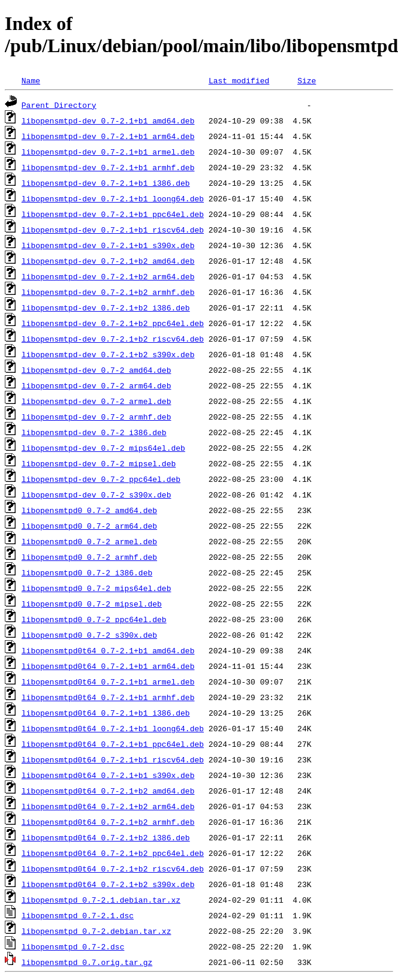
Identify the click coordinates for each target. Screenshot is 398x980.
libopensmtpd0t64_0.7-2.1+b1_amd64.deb (108, 650)
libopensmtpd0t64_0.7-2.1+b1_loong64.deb (113, 728)
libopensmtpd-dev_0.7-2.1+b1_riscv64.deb (113, 230)
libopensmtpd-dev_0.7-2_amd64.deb (97, 370)
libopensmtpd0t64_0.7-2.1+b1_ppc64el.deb (113, 744)
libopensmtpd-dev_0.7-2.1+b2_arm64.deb (108, 276)
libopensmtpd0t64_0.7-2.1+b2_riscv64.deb (113, 869)
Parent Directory (59, 105)
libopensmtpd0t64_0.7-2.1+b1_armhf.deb (108, 697)
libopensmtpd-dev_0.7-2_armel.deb (97, 401)
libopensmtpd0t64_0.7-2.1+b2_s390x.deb (108, 884)
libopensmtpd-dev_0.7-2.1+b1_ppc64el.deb (113, 214)
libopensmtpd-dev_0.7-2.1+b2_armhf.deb (108, 292)
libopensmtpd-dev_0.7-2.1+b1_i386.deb (106, 183)
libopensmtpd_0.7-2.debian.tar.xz (97, 931)
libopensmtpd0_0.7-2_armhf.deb (89, 557)
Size (307, 80)
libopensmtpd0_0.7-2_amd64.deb (89, 510)
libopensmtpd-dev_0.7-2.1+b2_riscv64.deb (113, 339)
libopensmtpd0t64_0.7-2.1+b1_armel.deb (108, 682)
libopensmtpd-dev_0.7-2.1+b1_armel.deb (108, 152)
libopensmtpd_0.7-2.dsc (73, 946)
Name (31, 80)
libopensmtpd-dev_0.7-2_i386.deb (94, 432)
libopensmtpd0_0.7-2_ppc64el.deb (94, 619)
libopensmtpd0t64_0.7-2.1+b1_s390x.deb (108, 775)
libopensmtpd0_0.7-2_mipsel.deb (92, 604)
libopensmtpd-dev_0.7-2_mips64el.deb (103, 448)
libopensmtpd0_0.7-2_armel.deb (89, 541)
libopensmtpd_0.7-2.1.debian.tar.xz (101, 900)
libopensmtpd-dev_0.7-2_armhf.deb (97, 417)
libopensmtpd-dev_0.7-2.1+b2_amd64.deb (108, 261)
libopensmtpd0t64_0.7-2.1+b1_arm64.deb (108, 666)
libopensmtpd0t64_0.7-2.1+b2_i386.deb (106, 837)
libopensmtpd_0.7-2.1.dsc (78, 915)
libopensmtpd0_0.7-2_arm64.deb (89, 526)
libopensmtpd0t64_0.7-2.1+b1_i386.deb (106, 713)
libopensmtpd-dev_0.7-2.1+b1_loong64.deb (113, 198)
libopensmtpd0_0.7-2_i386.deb (87, 572)
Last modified (239, 80)
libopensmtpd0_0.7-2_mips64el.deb (97, 588)
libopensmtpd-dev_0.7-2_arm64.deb (97, 385)
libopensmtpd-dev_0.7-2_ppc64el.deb (101, 479)
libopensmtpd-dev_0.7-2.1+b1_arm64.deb (108, 136)
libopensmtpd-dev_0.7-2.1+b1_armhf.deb (108, 167)
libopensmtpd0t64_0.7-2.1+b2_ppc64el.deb (113, 853)
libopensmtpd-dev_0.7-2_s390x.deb (97, 494)
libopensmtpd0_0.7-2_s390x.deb (89, 635)
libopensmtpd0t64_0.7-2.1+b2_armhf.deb (108, 822)
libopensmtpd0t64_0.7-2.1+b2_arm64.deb (108, 806)
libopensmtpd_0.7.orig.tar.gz (87, 962)
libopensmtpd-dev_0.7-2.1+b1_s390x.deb (108, 245)
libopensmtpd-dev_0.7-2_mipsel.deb (99, 463)
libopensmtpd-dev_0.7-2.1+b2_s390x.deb (108, 354)
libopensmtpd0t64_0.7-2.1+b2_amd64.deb (108, 791)
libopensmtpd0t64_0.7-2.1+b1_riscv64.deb (113, 759)
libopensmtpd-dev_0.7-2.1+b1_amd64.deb (108, 120)
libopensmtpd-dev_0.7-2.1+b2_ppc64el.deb (113, 323)
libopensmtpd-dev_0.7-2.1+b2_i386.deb (106, 307)
